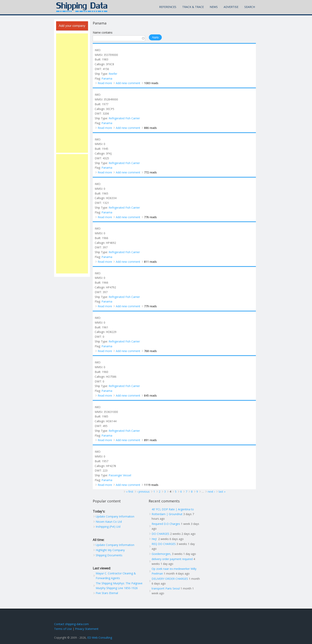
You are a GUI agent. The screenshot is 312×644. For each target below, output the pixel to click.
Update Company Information (115, 516)
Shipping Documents (109, 555)
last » (222, 492)
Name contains (103, 33)
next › (211, 492)
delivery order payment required (172, 559)
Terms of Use (63, 629)
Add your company (72, 26)
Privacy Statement (87, 629)
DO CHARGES (160, 534)
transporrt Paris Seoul (166, 588)
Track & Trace (193, 7)
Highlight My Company (110, 550)
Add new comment (128, 83)
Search (250, 7)
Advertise (231, 7)
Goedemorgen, (161, 554)
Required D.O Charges (166, 524)
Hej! (155, 539)
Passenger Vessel (120, 475)
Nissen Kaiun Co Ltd (109, 522)
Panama (107, 78)
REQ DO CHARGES (164, 544)
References (168, 7)
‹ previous (143, 492)
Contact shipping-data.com (71, 624)
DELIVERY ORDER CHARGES (170, 579)
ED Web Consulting (100, 638)
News (214, 7)
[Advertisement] (72, 93)
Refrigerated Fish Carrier (124, 118)
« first (130, 492)
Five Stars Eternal (107, 593)
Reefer (113, 74)
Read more (105, 83)
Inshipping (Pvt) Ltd (108, 527)
